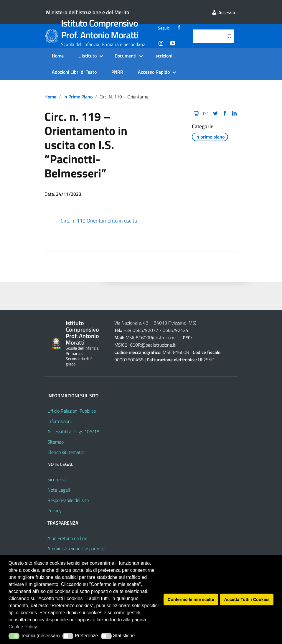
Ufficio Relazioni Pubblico (72, 411)
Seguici (164, 28)
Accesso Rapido (154, 72)
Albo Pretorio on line (67, 538)
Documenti (126, 56)
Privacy (55, 510)
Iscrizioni (163, 56)
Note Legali (59, 490)
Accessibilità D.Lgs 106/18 (73, 431)
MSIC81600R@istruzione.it (152, 337)
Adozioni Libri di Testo (74, 72)
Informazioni (60, 421)
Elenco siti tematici (66, 452)
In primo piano (78, 97)
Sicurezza (57, 480)
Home (58, 56)
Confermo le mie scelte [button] (191, 599)
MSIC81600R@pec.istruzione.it (145, 345)
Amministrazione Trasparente (76, 549)
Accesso (223, 12)
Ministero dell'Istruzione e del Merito (88, 12)
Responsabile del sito (68, 500)
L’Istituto (88, 56)
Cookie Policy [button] (23, 627)
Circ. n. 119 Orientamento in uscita (99, 221)
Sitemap (56, 442)
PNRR (117, 72)
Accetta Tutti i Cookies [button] (247, 599)
